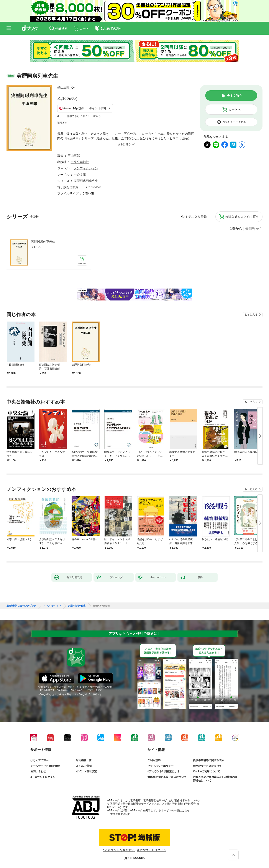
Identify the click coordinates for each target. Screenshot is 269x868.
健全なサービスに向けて (207, 766)
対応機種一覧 (84, 760)
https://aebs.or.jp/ (120, 814)
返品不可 (62, 123)
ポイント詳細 (98, 108)
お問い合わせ (38, 771)
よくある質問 (84, 766)
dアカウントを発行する (119, 850)
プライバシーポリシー (161, 766)
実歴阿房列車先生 (43, 241)
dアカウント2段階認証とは (163, 771)
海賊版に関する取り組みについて (167, 777)
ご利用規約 (154, 760)
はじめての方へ (39, 760)
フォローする (72, 87)
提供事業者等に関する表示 (209, 760)
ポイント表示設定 (86, 771)
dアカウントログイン (43, 777)
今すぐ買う (235, 96)
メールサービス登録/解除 (45, 766)
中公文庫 (80, 175)
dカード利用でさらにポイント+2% (78, 116)
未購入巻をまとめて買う (242, 217)
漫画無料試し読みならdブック (21, 606)
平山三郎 (63, 87)
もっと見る (251, 315)
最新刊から (254, 229)
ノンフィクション (86, 168)
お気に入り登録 (196, 217)
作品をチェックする (234, 122)
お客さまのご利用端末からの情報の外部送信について (215, 779)
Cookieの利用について (207, 771)
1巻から (236, 229)
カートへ (235, 109)
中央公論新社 (80, 162)
